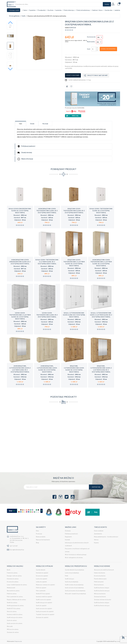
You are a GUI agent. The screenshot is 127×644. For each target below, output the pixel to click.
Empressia (18, 641)
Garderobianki (41, 570)
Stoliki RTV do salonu (14, 609)
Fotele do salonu (12, 573)
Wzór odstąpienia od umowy (74, 558)
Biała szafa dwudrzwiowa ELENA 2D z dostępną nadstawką (20, 211)
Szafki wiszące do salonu (15, 617)
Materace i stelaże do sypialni (45, 585)
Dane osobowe (99, 531)
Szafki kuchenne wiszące (102, 591)
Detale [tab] (32, 124)
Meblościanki (11, 588)
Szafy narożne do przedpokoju (74, 588)
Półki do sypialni (41, 588)
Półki (67, 576)
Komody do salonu (13, 579)
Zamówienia (98, 534)
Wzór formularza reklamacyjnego (76, 555)
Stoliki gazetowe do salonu (15, 606)
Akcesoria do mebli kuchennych (104, 570)
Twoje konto (101, 527)
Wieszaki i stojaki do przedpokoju (76, 594)
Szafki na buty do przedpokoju (74, 585)
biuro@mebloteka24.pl (17, 550)
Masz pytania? (96, 75)
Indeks (67, 28)
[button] (10, 69)
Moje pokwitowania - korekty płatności (106, 537)
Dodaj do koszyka (108, 49)
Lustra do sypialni (42, 579)
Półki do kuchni (99, 582)
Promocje (39, 534)
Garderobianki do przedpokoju (75, 570)
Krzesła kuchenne (100, 576)
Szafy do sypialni (41, 606)
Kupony (96, 543)
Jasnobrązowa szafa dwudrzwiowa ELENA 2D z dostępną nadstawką (20, 262)
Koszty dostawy (73, 75)
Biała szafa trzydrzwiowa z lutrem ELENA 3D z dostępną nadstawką (47, 262)
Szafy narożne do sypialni (44, 609)
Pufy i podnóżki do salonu (15, 597)
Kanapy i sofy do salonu (14, 576)
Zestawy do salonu (13, 632)
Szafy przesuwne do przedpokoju (75, 591)
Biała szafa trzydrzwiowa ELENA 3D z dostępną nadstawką (101, 211)
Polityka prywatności (71, 534)
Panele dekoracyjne (100, 579)
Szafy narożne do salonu (15, 623)
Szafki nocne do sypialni (44, 600)
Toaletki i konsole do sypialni (45, 614)
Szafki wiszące (70, 579)
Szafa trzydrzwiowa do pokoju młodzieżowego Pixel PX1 (107, 438)
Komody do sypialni (42, 573)
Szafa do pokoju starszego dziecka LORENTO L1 (49, 438)
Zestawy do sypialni (42, 617)
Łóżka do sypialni (41, 582)
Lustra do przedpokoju (72, 573)
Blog (37, 543)
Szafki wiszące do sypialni (44, 603)
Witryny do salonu (13, 629)
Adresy (96, 540)
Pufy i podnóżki (41, 591)
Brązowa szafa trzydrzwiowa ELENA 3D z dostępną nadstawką (74, 211)
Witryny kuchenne (100, 594)
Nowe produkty (41, 537)
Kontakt (67, 540)
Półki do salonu (12, 594)
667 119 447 (14, 546)
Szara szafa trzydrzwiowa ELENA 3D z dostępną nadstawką (47, 315)
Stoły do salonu (12, 612)
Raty (37, 531)
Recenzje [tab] (45, 124)
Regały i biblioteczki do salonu (16, 600)
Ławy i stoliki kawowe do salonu (17, 585)
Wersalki (10, 626)
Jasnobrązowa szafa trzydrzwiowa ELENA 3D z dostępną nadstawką (47, 211)
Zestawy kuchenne (100, 597)
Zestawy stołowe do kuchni (103, 600)
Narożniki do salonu (13, 591)
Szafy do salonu (12, 620)
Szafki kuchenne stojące (102, 588)
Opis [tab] (21, 124)
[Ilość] (94, 49)
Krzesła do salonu (13, 582)
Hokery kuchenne (100, 573)
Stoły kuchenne (99, 585)
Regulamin (68, 537)
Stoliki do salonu (12, 603)
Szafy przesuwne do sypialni (45, 612)
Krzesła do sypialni (42, 576)
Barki (9, 570)
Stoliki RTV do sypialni (43, 594)
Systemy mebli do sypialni (44, 597)
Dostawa (68, 531)
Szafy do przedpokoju (72, 582)
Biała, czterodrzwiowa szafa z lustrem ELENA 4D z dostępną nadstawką (101, 315)
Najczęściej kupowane (43, 540)
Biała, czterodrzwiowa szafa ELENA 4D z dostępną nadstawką (74, 315)
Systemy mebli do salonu (15, 614)
